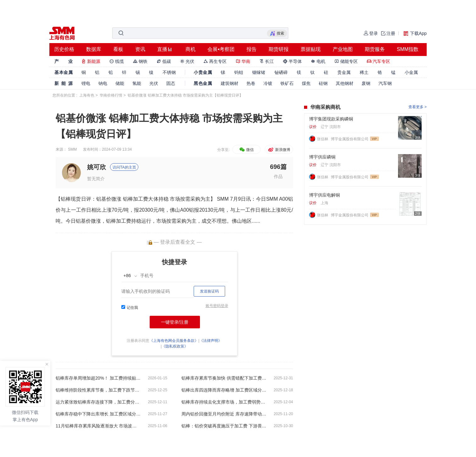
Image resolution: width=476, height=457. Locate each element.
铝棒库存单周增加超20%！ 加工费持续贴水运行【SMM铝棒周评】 (98, 378)
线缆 (117, 61)
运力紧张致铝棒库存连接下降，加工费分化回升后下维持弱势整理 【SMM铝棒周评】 (98, 402)
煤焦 (306, 83)
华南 (243, 61)
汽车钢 (385, 83)
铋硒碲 (281, 72)
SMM (72, 149)
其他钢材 (345, 83)
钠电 (103, 83)
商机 (191, 49)
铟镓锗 (259, 72)
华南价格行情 (111, 95)
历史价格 (64, 49)
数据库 (94, 49)
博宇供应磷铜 (322, 157)
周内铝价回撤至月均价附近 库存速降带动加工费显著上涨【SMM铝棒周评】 (224, 414)
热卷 (251, 83)
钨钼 (239, 72)
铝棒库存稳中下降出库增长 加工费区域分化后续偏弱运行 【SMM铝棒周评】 (98, 414)
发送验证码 (209, 291)
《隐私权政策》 (175, 346)
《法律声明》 (211, 341)
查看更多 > (418, 107)
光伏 (187, 61)
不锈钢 (169, 72)
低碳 (164, 61)
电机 (318, 61)
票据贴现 (311, 49)
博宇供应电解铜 (324, 195)
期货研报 (279, 49)
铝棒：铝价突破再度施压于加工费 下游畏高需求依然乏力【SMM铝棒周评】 (224, 426)
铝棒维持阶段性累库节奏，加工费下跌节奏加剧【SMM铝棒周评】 (98, 390)
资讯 (140, 49)
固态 (171, 83)
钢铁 (140, 61)
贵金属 (344, 72)
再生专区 (215, 61)
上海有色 (87, 95)
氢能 (137, 83)
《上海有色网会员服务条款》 (174, 341)
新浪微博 (279, 150)
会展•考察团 (221, 49)
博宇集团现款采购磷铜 (331, 119)
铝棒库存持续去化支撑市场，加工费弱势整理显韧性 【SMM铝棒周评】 (224, 402)
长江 (267, 61)
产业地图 (343, 49)
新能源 (91, 61)
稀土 (364, 72)
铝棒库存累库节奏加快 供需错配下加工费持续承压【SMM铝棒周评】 (224, 378)
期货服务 (375, 49)
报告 (252, 49)
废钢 (366, 83)
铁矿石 (287, 83)
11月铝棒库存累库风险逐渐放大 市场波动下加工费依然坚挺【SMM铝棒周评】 (98, 426)
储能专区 (346, 61)
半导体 (292, 61)
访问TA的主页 (124, 167)
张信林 (323, 139)
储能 (120, 83)
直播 (162, 49)
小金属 (411, 72)
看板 (118, 49)
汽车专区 (379, 61)
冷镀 (268, 83)
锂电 (86, 83)
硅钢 (323, 83)
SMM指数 (408, 49)
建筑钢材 (230, 83)
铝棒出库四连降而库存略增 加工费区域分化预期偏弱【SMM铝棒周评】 (224, 390)
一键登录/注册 (175, 322)
